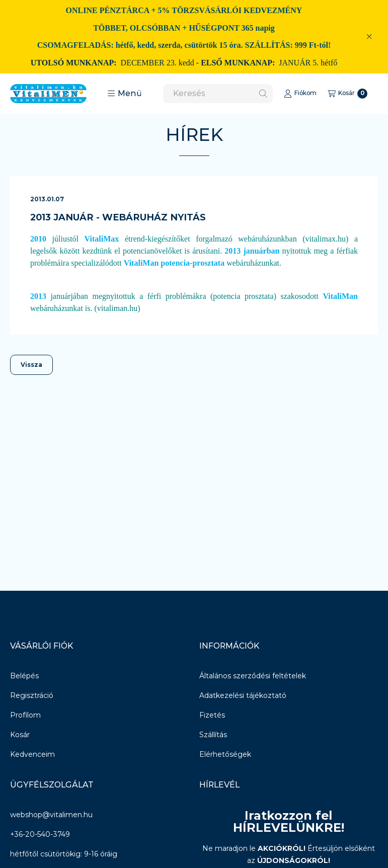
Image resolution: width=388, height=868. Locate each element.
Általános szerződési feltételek (253, 676)
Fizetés (212, 715)
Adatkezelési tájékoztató (243, 695)
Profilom (25, 715)
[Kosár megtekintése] (347, 94)
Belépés (24, 676)
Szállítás (213, 735)
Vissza (31, 365)
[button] (125, 94)
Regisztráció (32, 695)
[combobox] (218, 94)
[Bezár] (369, 37)
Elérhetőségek (225, 754)
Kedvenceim (32, 754)
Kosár (20, 735)
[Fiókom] (300, 94)
